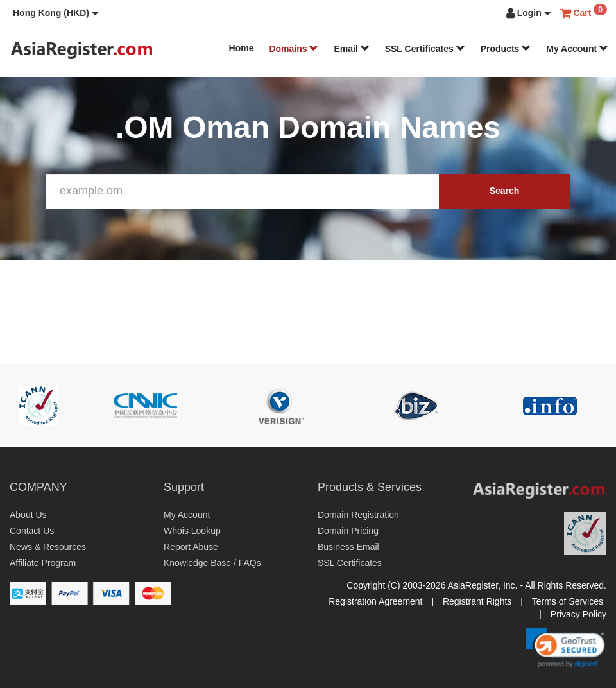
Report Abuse (191, 547)
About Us (28, 515)
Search (505, 191)
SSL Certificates (425, 49)
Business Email (348, 547)
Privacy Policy (578, 614)
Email (351, 49)
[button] (56, 13)
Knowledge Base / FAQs (212, 563)
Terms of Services (568, 601)
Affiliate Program (43, 563)
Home (242, 48)
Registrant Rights (477, 601)
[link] (565, 648)
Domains (294, 49)
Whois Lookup (192, 531)
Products (506, 49)
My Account (577, 49)
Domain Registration (358, 515)
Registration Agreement (375, 601)
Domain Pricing (348, 531)
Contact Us (32, 531)
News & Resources (48, 547)
